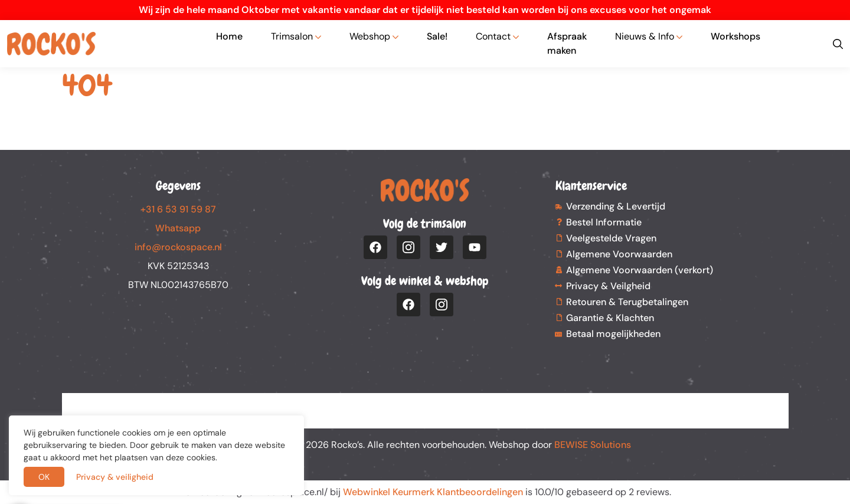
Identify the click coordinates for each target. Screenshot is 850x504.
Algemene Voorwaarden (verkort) (640, 270)
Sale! (437, 36)
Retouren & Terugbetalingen (627, 302)
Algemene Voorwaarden (619, 254)
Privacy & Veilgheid (608, 286)
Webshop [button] (370, 36)
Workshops (735, 36)
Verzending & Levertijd (616, 206)
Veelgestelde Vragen (611, 238)
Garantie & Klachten (610, 318)
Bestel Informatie (604, 222)
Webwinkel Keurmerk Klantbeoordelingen (433, 492)
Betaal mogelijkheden (613, 334)
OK (44, 477)
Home (229, 36)
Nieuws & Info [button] (645, 36)
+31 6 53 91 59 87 (178, 209)
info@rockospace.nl (178, 247)
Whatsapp (178, 228)
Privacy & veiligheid (115, 477)
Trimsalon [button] (292, 36)
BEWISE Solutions (593, 445)
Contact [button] (493, 36)
